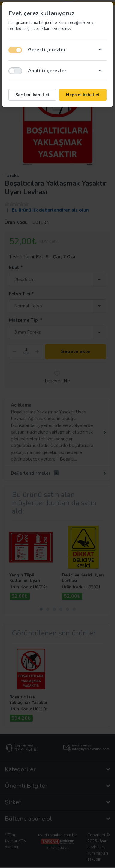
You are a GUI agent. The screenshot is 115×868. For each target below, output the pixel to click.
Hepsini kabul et (83, 95)
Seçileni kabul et (32, 95)
